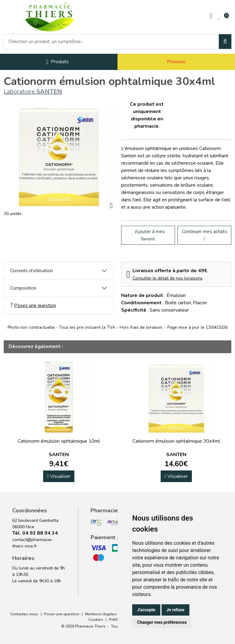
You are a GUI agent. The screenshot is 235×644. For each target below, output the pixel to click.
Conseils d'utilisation (32, 271)
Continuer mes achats (204, 235)
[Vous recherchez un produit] (111, 42)
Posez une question (33, 305)
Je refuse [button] (175, 610)
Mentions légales (101, 614)
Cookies (96, 620)
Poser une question (62, 614)
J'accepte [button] (146, 610)
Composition (23, 288)
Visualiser (59, 476)
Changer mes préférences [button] (162, 622)
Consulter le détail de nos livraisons (168, 278)
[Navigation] (58, 62)
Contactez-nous (24, 614)
